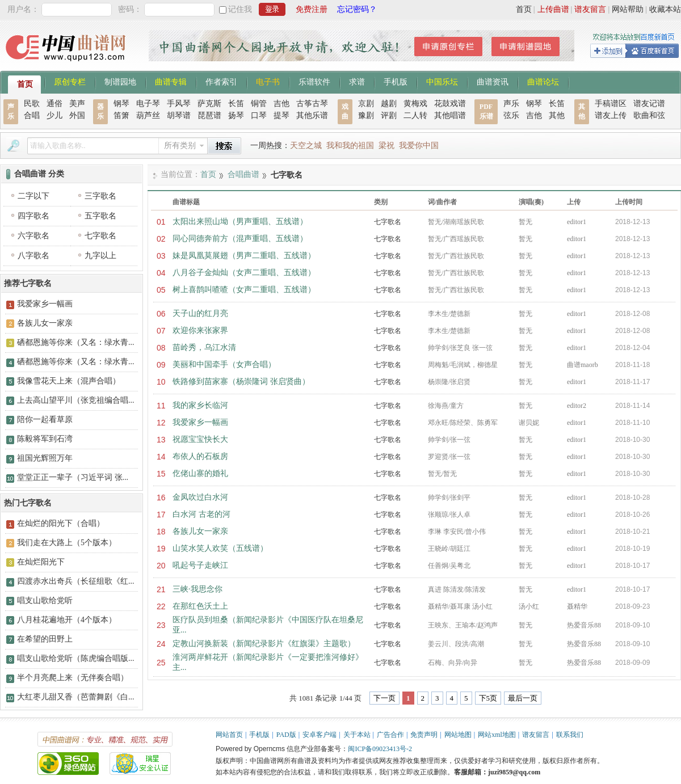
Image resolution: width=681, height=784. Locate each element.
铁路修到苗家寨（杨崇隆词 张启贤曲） (241, 382)
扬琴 (236, 115)
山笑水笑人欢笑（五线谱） (220, 548)
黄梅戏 (415, 104)
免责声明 (424, 735)
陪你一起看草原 (45, 420)
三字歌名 (100, 196)
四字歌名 (33, 216)
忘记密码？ (357, 9)
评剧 (389, 115)
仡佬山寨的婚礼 (200, 473)
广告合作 (390, 735)
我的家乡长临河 (200, 405)
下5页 (488, 698)
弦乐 (511, 115)
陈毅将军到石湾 (45, 439)
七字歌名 (388, 222)
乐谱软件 (314, 81)
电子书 (268, 81)
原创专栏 (70, 81)
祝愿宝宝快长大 (200, 439)
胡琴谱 (179, 115)
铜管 (259, 104)
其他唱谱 (450, 115)
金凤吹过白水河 (200, 497)
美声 (77, 104)
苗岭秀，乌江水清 (204, 347)
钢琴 (121, 104)
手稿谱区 (611, 104)
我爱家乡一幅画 (200, 422)
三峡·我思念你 (197, 589)
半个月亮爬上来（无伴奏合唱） (73, 678)
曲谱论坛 (543, 81)
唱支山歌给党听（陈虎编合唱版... (76, 658)
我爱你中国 (419, 146)
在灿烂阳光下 (41, 562)
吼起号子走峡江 (200, 565)
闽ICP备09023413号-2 (380, 749)
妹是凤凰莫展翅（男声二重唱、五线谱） (244, 256)
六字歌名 (33, 236)
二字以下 (33, 196)
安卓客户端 (320, 735)
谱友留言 (590, 9)
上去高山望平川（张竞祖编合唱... (76, 400)
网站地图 (458, 735)
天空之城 (306, 146)
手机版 (396, 81)
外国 (77, 115)
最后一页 (523, 698)
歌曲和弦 (649, 115)
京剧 (366, 104)
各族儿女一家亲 (200, 531)
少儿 (54, 115)
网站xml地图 (497, 735)
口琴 (259, 115)
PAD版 (286, 735)
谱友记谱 (649, 104)
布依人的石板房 (200, 456)
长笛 (236, 104)
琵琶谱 (209, 115)
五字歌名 (100, 216)
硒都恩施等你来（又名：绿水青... (76, 342)
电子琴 (148, 104)
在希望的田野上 (45, 639)
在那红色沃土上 (200, 606)
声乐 (511, 104)
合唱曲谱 (243, 174)
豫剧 (366, 115)
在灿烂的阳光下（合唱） (61, 523)
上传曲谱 (553, 9)
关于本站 (357, 735)
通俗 (54, 104)
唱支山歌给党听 (45, 600)
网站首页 (229, 735)
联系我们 (570, 735)
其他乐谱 (312, 115)
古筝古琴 (312, 104)
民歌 (32, 104)
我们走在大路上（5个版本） (67, 543)
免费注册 (312, 9)
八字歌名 (33, 256)
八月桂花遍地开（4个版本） (67, 620)
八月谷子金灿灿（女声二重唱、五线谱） (244, 273)
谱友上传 (611, 115)
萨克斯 (209, 104)
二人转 (415, 115)
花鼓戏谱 (450, 104)
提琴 (281, 115)
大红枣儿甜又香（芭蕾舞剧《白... (76, 697)
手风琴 (179, 104)
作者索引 (221, 81)
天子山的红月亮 (200, 313)
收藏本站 (665, 9)
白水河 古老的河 (201, 514)
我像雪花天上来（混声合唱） (69, 381)
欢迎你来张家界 (200, 330)
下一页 (384, 698)
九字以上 (100, 256)
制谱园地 (120, 81)
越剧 (389, 104)
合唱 (32, 115)
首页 (524, 9)
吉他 (281, 104)
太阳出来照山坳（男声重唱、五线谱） (240, 222)
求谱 (357, 81)
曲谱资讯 (493, 81)
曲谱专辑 (171, 81)
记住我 (240, 9)
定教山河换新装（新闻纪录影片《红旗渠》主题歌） (264, 644)
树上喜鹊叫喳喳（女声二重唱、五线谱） (244, 290)
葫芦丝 (148, 115)
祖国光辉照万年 (45, 458)
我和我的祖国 (350, 146)
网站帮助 (628, 9)
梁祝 (386, 146)
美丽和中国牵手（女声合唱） (224, 364)
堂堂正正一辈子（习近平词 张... (73, 477)
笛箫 (121, 115)
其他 (557, 115)
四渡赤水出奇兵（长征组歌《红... (76, 581)
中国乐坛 (442, 81)
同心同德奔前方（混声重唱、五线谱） (240, 239)
